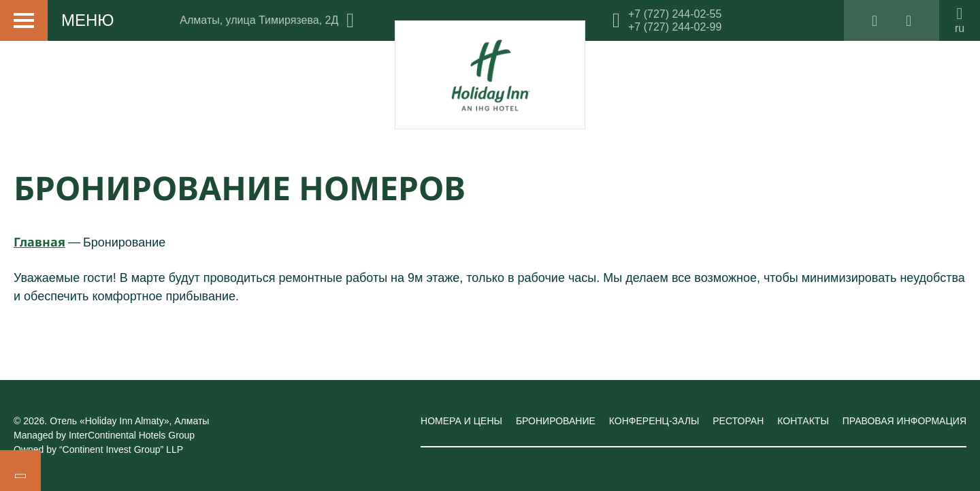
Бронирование (556, 421)
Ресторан (738, 421)
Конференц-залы (654, 421)
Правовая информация (904, 421)
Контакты (803, 421)
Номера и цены (461, 421)
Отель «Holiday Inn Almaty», (129, 421)
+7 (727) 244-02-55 (675, 14)
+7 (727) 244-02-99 (675, 27)
